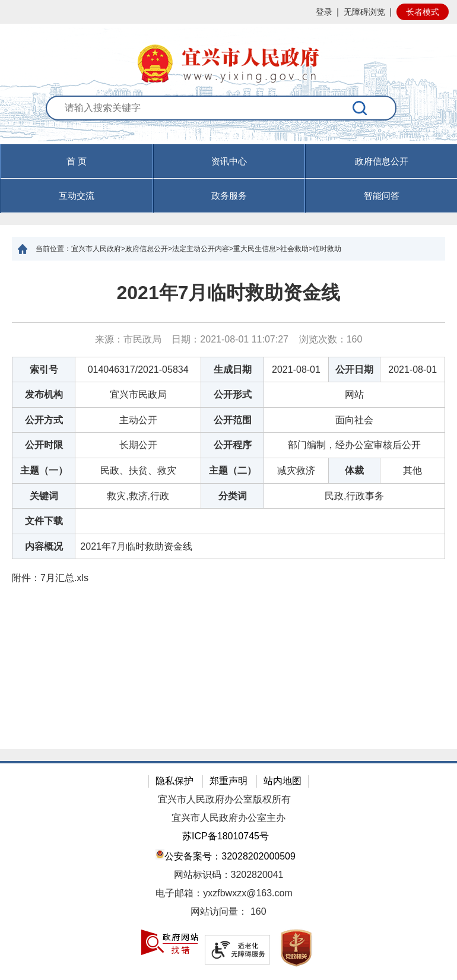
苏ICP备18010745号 (226, 836)
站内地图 (283, 781)
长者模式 (423, 12)
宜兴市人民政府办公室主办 (228, 818)
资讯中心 (229, 161)
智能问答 (382, 196)
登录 (324, 12)
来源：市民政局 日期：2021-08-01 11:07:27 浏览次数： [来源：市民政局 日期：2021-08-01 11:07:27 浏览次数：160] (229, 339)
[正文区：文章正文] (228, 505)
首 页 (77, 161)
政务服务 (229, 196)
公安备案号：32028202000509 (226, 855)
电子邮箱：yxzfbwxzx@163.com (224, 893)
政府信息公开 (382, 161)
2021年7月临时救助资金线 (229, 293)
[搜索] (360, 108)
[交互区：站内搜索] (228, 120)
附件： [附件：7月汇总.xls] (50, 578)
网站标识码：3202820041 (229, 875)
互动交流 (77, 196)
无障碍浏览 (364, 12)
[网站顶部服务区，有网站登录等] (228, 12)
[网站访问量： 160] (228, 912)
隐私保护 (174, 781)
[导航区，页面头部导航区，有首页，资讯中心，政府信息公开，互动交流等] (228, 179)
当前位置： (53, 249)
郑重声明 (228, 781)
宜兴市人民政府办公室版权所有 (224, 799)
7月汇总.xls (64, 578)
